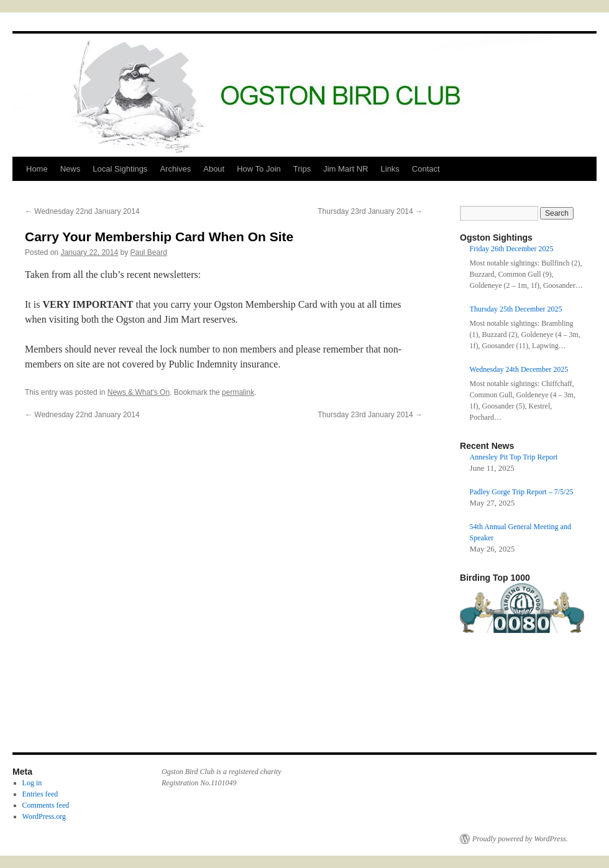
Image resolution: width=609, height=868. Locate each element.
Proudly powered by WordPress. (520, 839)
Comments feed (46, 805)
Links (390, 169)
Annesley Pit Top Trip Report (514, 457)
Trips (302, 169)
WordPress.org (44, 816)
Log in (32, 783)
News (71, 169)
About (214, 169)
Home (37, 169)
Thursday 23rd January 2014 (370, 211)
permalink (238, 392)
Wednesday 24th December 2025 (519, 369)
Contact (426, 169)
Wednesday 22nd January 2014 (82, 211)
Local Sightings (120, 169)
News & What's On (139, 392)
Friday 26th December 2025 (512, 249)
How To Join (259, 169)
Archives (175, 169)
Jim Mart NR (346, 169)
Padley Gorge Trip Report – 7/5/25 (522, 492)
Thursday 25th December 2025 (516, 309)
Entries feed (40, 794)
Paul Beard (149, 252)
